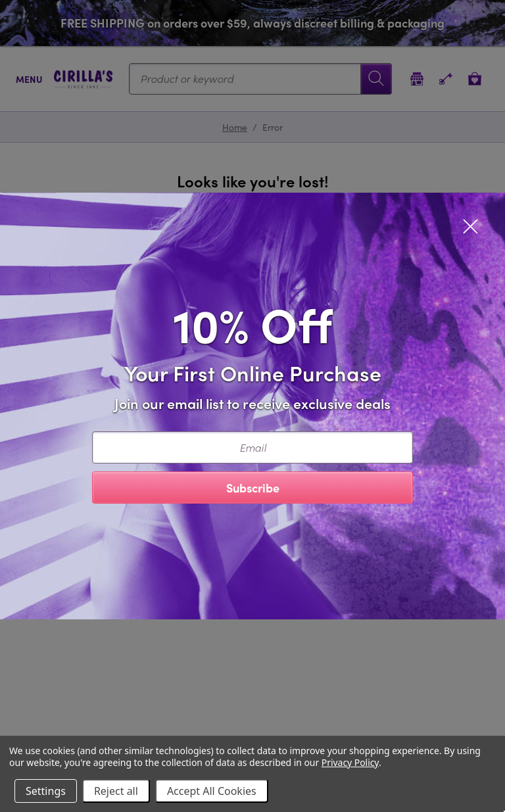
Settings (46, 791)
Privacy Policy (350, 762)
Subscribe (253, 488)
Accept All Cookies (212, 791)
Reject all (116, 791)
